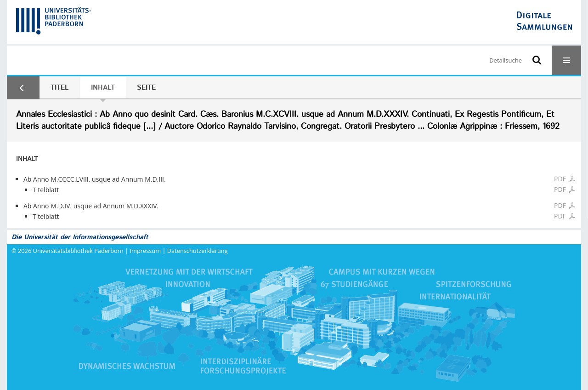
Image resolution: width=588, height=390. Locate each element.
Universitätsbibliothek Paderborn (78, 251)
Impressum (146, 251)
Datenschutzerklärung (198, 251)
